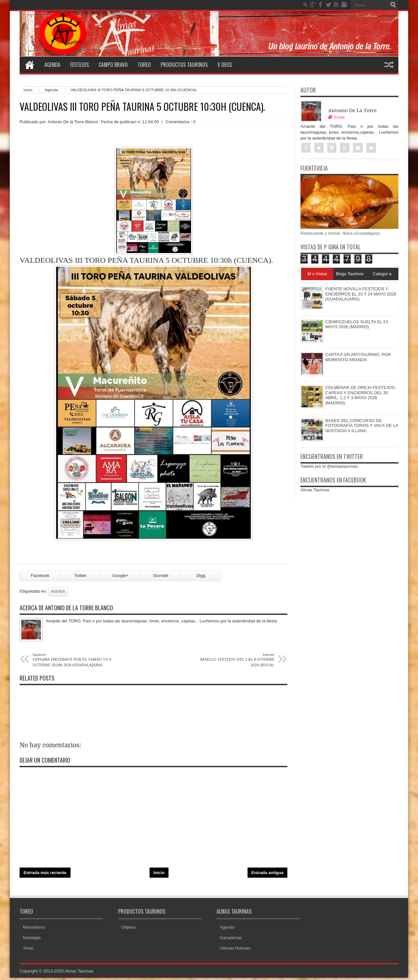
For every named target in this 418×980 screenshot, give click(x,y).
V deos (225, 65)
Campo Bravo (113, 65)
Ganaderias (231, 940)
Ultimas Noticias (235, 950)
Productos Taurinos (184, 65)
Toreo (144, 65)
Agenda (52, 65)
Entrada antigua (267, 875)
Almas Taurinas (315, 490)
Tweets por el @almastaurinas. (330, 467)
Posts (337, 117)
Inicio (28, 90)
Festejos (80, 65)
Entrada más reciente (45, 875)
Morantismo (34, 929)
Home (29, 65)
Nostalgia (32, 940)
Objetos (129, 929)
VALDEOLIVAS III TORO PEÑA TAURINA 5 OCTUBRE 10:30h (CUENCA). (142, 107)
